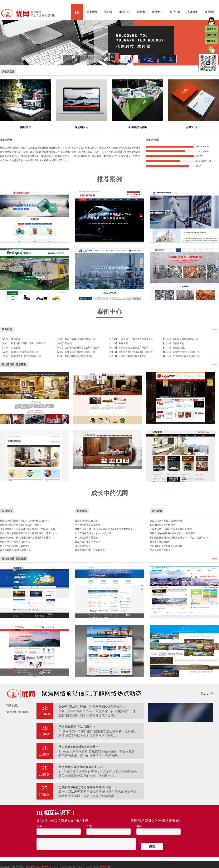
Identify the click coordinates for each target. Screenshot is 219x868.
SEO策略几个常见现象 (86, 538)
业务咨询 (211, 29)
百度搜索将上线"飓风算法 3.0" (15, 550)
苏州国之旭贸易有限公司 (185, 339)
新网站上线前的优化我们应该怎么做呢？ (21, 525)
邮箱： (90, 826)
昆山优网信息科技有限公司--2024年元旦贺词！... (25, 521)
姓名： (41, 826)
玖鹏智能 (16, 339)
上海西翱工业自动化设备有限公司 (136, 339)
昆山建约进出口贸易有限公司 (26, 356)
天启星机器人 (179, 348)
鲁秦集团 (123, 343)
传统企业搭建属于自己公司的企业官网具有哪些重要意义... (105, 529)
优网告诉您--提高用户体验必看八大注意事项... (173, 533)
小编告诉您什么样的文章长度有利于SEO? (171, 529)
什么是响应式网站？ (160, 550)
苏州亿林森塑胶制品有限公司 (134, 348)
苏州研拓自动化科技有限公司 (80, 352)
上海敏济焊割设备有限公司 (133, 356)
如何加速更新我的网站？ (163, 525)
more (215, 329)
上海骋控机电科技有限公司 (186, 352)
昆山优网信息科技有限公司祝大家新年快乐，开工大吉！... (30, 533)
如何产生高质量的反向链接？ (15, 546)
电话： (140, 826)
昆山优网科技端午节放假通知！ (16, 542)
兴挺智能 (16, 348)
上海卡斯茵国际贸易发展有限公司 (82, 348)
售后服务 (211, 41)
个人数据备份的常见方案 (88, 525)
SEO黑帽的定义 (83, 546)
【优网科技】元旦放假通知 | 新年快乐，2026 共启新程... (28, 529)
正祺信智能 (178, 343)
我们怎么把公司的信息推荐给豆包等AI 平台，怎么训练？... (180, 538)
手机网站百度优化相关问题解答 (166, 546)
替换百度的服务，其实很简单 (90, 550)
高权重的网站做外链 (160, 542)
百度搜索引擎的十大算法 (88, 542)
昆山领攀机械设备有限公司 (79, 356)
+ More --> (205, 693)
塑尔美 (68, 343)
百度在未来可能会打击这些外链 (166, 521)
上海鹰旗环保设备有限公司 (186, 356)
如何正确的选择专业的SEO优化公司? (94, 533)
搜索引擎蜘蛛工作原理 (86, 521)
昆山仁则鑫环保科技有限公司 (80, 339)
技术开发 (211, 35)
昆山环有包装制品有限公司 (25, 352)
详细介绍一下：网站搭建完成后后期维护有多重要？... (27, 538)
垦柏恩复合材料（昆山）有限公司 (136, 352)
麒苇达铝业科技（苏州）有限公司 (28, 343)
